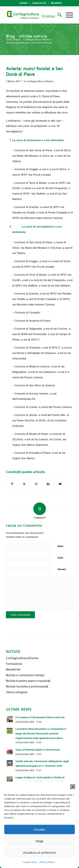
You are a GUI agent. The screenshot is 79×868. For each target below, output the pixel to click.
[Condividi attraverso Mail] (60, 484)
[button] (73, 787)
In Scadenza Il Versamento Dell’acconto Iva (40, 717)
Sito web (62, 569)
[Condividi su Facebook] (12, 484)
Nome (60, 546)
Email (60, 558)
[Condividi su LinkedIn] (48, 484)
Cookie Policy (30, 862)
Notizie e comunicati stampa (25, 675)
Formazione (14, 664)
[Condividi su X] (24, 484)
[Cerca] (57, 15)
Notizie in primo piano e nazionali (28, 681)
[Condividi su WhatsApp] (36, 484)
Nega (40, 841)
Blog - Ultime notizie (26, 36)
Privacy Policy (47, 862)
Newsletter (56, 3)
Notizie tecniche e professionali (27, 687)
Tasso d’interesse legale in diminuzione (38, 750)
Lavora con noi (39, 3)
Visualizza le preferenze (39, 853)
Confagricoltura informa (40, 81)
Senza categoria (17, 692)
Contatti (23, 3)
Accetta (39, 829)
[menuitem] (23, 3)
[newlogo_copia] (33, 15)
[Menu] (67, 15)
